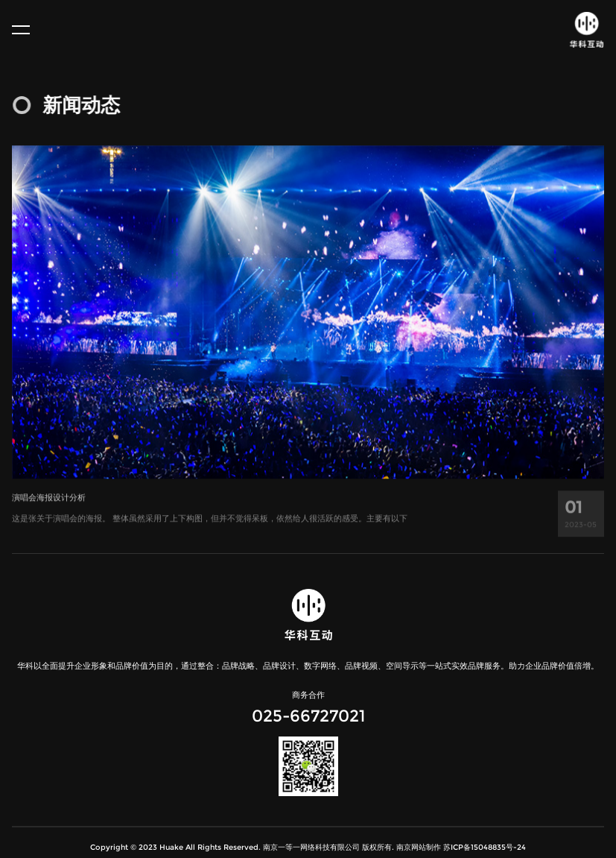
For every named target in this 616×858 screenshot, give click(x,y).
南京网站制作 (419, 847)
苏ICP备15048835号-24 (485, 847)
